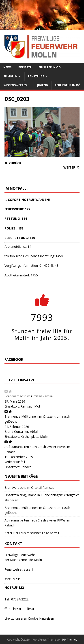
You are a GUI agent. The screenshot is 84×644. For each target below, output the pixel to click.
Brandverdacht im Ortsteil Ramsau (29, 396)
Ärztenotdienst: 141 (19, 247)
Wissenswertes (15, 85)
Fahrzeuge (36, 76)
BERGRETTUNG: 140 (20, 238)
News (7, 67)
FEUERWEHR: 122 (17, 209)
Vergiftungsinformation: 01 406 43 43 (31, 265)
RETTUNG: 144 (16, 219)
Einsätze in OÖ (50, 67)
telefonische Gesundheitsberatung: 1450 (34, 256)
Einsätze (25, 67)
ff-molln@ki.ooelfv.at (19, 609)
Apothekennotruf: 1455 (21, 275)
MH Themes (70, 640)
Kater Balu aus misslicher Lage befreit (32, 533)
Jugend (43, 85)
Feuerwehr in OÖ (68, 85)
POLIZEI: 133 (14, 228)
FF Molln (11, 76)
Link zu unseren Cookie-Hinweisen (29, 618)
